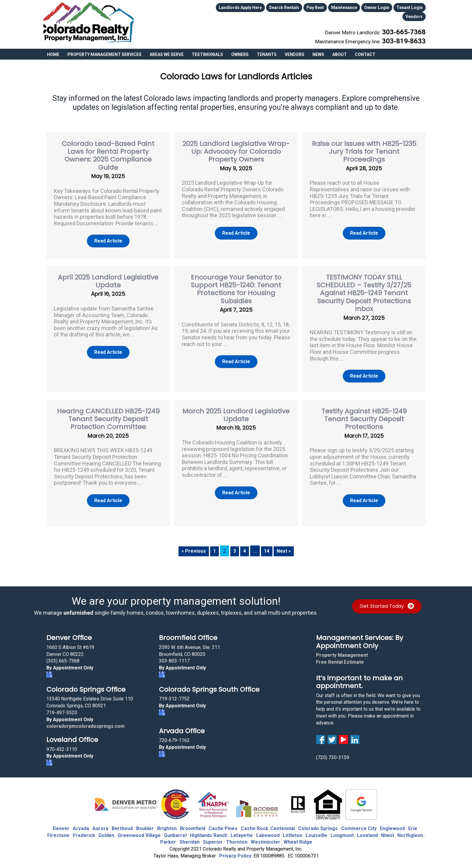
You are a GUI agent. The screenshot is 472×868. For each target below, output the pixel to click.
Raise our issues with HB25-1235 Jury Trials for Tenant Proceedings (364, 148)
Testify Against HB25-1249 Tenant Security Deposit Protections (364, 415)
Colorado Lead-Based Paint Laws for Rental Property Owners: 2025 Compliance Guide (108, 152)
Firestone (58, 831)
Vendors (414, 14)
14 (267, 547)
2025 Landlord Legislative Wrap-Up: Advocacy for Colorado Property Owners (236, 148)
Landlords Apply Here (240, 7)
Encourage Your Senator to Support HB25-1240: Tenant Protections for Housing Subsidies (236, 286)
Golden (106, 831)
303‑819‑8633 (409, 33)
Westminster (265, 838)
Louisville (316, 831)
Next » (285, 547)
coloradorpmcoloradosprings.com (85, 723)
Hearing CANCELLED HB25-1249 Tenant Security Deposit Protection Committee (108, 415)
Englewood (392, 825)
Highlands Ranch (209, 831)
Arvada (81, 825)
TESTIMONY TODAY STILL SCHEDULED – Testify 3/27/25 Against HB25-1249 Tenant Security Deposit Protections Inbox (364, 290)
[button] (108, 238)
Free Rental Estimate (340, 658)
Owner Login (377, 7)
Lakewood (268, 831)
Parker (168, 838)
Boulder (145, 825)
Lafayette (242, 831)
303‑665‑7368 (409, 27)
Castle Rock (255, 825)
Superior (213, 838)
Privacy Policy (235, 852)
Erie (413, 825)
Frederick (84, 831)
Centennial (283, 825)
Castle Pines (223, 825)
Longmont (342, 831)
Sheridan (189, 838)
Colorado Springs (318, 825)
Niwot (388, 831)
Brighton (167, 825)
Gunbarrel (175, 831)
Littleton (293, 831)
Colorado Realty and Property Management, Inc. (88, 23)
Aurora (100, 825)
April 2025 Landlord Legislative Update (108, 278)
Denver (61, 825)
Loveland (367, 831)
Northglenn (410, 831)
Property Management (342, 652)
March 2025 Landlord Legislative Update (236, 411)
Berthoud (122, 825)
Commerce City (359, 825)
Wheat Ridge (298, 838)
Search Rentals (284, 7)
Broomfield (193, 825)
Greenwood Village (139, 831)
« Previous (192, 547)
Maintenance (344, 7)
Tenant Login (410, 7)
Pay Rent (315, 7)
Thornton (237, 838)
